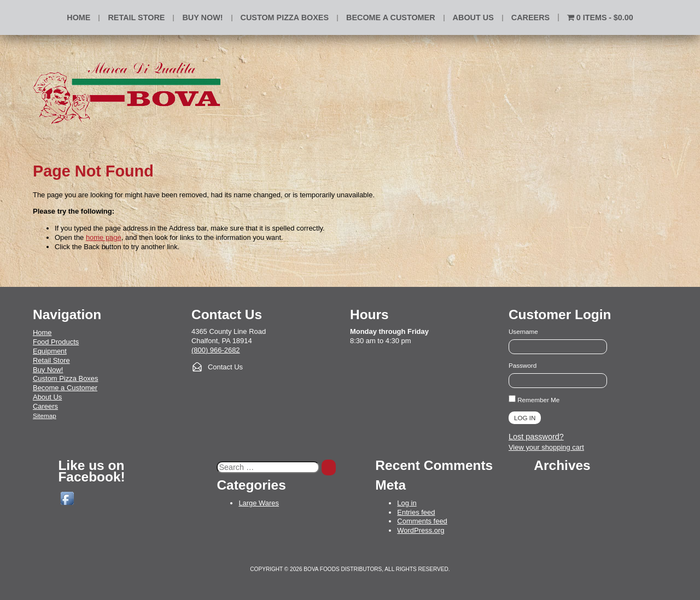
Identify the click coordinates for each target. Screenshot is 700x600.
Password (523, 365)
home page (104, 237)
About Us (473, 17)
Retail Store (136, 17)
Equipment (50, 351)
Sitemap (45, 416)
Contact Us (225, 367)
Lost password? (536, 437)
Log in (407, 503)
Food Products (56, 342)
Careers (530, 17)
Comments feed (422, 521)
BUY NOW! (202, 17)
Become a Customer (391, 17)
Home (78, 17)
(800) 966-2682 (216, 350)
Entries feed (416, 512)
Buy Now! (48, 370)
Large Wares (259, 503)
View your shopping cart (546, 447)
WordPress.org (421, 530)
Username (523, 331)
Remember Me (534, 400)
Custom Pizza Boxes (285, 17)
